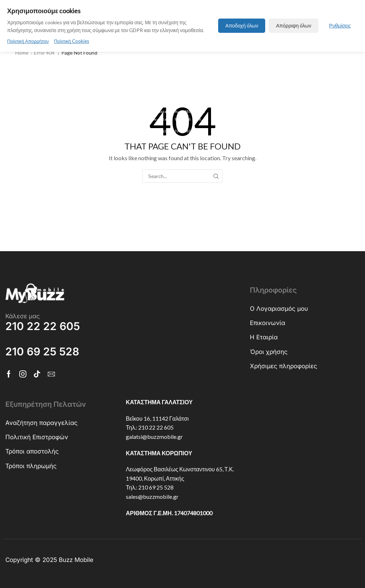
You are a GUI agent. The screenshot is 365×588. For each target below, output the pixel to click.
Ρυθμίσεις (340, 26)
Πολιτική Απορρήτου (28, 41)
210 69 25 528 (156, 487)
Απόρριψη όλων (294, 26)
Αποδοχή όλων (242, 26)
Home (22, 53)
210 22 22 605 (156, 427)
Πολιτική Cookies (72, 41)
